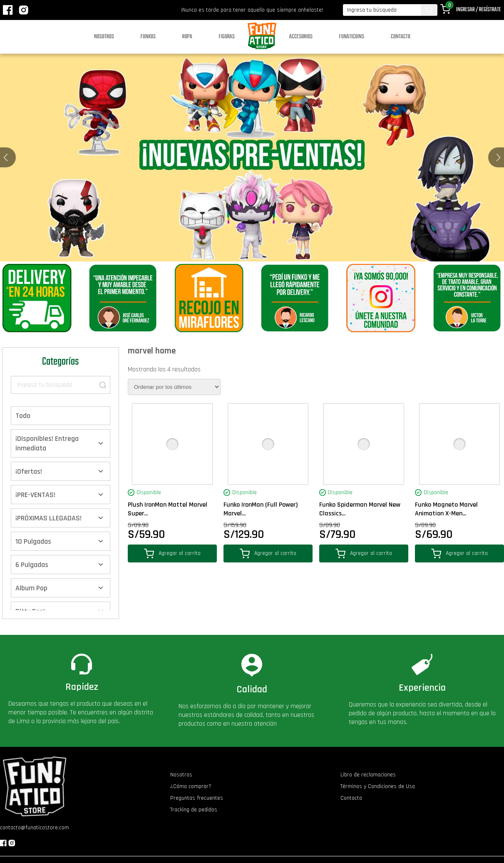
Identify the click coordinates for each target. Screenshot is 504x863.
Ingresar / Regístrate (479, 10)
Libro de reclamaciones (368, 775)
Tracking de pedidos (194, 810)
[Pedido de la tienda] (174, 387)
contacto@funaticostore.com (35, 828)
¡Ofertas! (29, 471)
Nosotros (104, 37)
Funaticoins (352, 37)
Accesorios (301, 37)
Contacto (401, 37)
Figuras (227, 37)
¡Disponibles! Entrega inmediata (47, 443)
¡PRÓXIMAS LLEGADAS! (48, 518)
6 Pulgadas (32, 565)
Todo (23, 416)
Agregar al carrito (172, 553)
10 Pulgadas (33, 541)
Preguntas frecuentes (197, 798)
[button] (498, 157)
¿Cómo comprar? (191, 786)
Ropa (187, 37)
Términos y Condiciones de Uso (378, 786)
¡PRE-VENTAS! (35, 495)
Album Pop (31, 588)
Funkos (148, 37)
